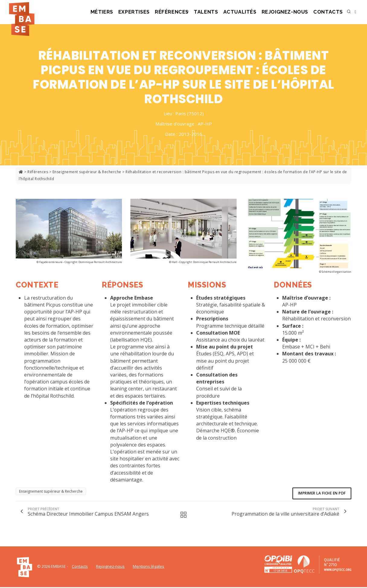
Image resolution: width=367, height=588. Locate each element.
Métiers (121, 12)
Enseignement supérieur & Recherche (87, 172)
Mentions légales (148, 567)
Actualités (250, 12)
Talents (218, 12)
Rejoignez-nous (291, 12)
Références (187, 12)
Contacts (330, 12)
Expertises (152, 12)
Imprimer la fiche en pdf (321, 494)
